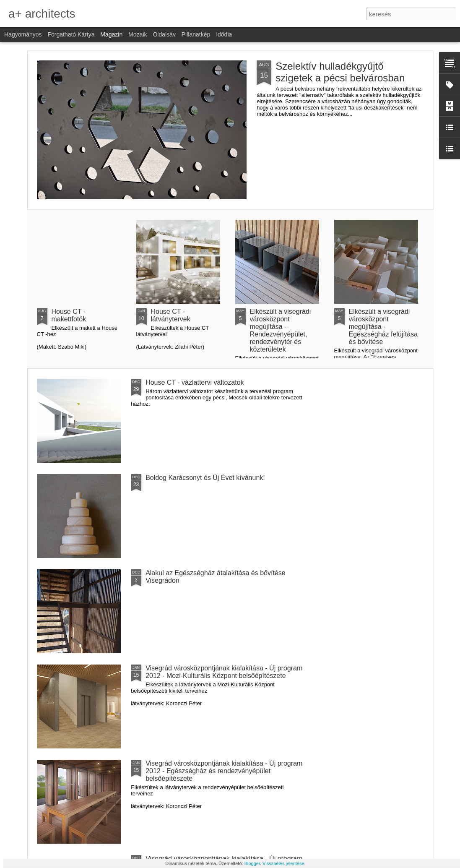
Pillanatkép (196, 34)
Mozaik (138, 34)
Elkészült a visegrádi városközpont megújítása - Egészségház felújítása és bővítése (383, 327)
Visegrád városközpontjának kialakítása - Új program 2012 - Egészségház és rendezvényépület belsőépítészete (224, 771)
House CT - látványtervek (171, 315)
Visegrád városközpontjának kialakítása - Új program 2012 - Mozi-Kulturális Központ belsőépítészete (224, 672)
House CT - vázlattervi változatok (195, 382)
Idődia (224, 34)
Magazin (111, 34)
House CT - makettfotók (69, 315)
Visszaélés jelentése (283, 863)
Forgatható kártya (71, 34)
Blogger (252, 863)
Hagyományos (23, 34)
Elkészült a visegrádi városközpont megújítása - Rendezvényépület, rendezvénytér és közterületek (281, 330)
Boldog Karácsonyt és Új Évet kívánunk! (205, 478)
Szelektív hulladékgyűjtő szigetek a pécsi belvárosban (340, 72)
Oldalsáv (164, 34)
